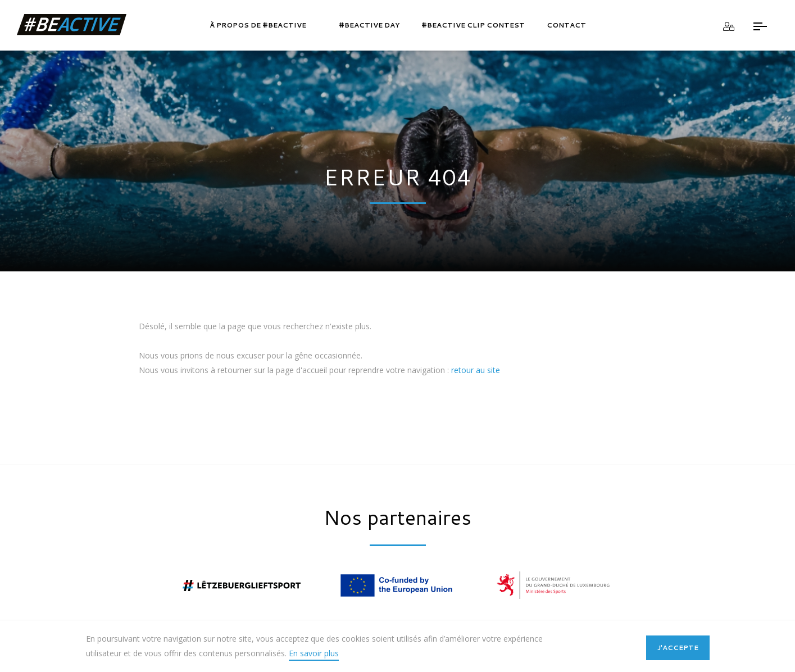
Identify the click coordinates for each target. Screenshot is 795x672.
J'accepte (678, 648)
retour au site (476, 370)
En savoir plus (314, 653)
